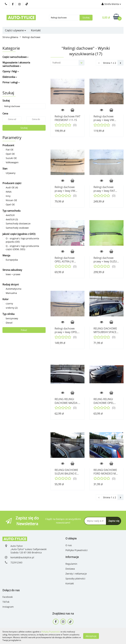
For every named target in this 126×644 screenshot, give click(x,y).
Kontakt (36, 30)
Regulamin (71, 564)
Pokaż (24, 330)
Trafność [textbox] (57, 63)
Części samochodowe (16, 57)
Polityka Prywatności (77, 550)
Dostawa (70, 569)
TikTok (6, 602)
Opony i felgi (11, 71)
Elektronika (10, 77)
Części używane (16, 30)
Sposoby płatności (75, 579)
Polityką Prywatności (51, 632)
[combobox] (68, 63)
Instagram (8, 607)
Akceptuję (91, 636)
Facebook (8, 597)
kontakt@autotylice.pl (22, 557)
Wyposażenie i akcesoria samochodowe (16, 64)
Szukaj (24, 128)
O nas (69, 545)
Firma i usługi (11, 82)
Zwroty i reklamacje (76, 574)
